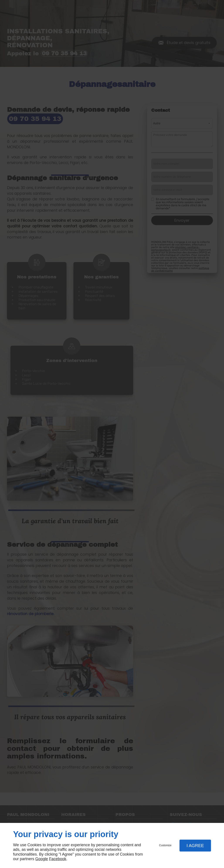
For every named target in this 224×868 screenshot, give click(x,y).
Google (42, 859)
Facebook (58, 859)
